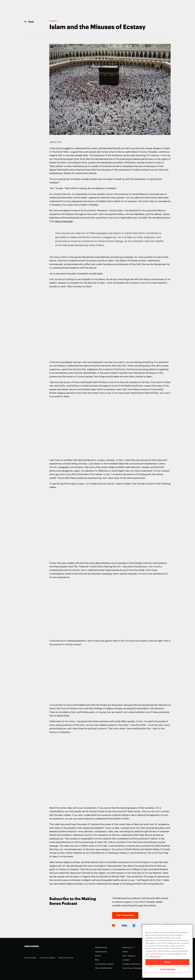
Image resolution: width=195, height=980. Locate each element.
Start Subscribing (125, 915)
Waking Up (127, 947)
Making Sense (101, 947)
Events (98, 956)
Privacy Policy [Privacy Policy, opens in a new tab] (155, 956)
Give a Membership (104, 968)
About (125, 952)
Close (167, 962)
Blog (97, 960)
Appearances (101, 952)
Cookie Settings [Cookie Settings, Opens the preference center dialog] (168, 969)
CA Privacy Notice (47, 958)
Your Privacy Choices (133, 968)
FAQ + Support (129, 956)
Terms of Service (66, 958)
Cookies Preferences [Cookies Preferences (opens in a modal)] (132, 964)
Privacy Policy (30, 958)
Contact (126, 960)
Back (29, 22)
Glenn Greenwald (64, 221)
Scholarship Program (104, 964)
